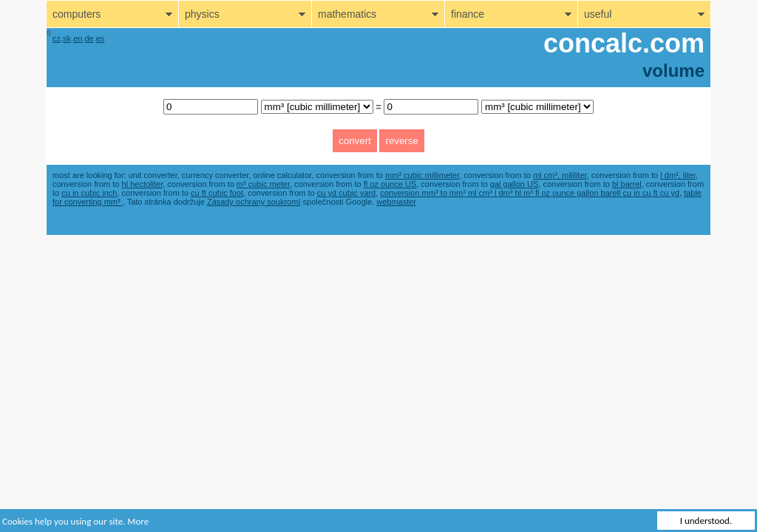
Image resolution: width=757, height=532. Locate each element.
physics (202, 14)
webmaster (396, 202)
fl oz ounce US (390, 184)
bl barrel (627, 184)
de (89, 38)
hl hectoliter (143, 184)
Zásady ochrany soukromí (254, 202)
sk (67, 38)
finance (468, 14)
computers (77, 14)
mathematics (347, 14)
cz (57, 38)
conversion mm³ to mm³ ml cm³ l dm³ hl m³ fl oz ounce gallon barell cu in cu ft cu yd (530, 193)
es (101, 38)
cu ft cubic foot (217, 193)
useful (598, 14)
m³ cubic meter (263, 184)
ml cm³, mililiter (560, 175)
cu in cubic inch (89, 193)
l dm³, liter (678, 175)
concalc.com (624, 43)
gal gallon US (514, 184)
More (138, 521)
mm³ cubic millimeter (422, 175)
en (78, 38)
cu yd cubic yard (346, 193)
